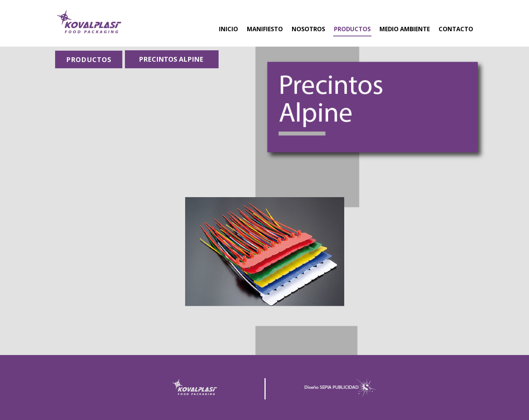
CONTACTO (456, 29)
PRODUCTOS (352, 29)
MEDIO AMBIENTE (405, 29)
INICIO (228, 29)
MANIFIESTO (265, 29)
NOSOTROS (308, 29)
